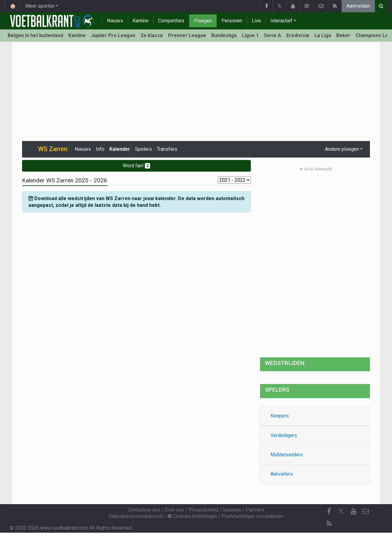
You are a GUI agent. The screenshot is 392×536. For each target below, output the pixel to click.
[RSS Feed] (329, 524)
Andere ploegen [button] (342, 149)
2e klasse (152, 35)
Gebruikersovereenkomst (136, 516)
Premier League (187, 35)
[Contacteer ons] (366, 511)
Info (100, 149)
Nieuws (115, 21)
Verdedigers (284, 435)
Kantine (141, 21)
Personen (232, 21)
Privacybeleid (203, 510)
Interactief (281, 21)
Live (256, 21)
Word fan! (136, 166)
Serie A (273, 35)
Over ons (174, 510)
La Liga (323, 35)
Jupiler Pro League (113, 35)
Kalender (120, 149)
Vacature (232, 510)
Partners (255, 510)
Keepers (280, 416)
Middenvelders (287, 455)
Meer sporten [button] (40, 6)
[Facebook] (329, 511)
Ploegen (203, 21)
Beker (343, 35)
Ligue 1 (250, 35)
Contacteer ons (144, 510)
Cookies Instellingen (192, 516)
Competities (171, 21)
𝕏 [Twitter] (341, 511)
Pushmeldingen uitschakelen (253, 516)
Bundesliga (224, 35)
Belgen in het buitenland (35, 35)
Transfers (167, 149)
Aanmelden (358, 6)
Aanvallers (282, 474)
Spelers (143, 149)
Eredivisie (298, 35)
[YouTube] (353, 511)
